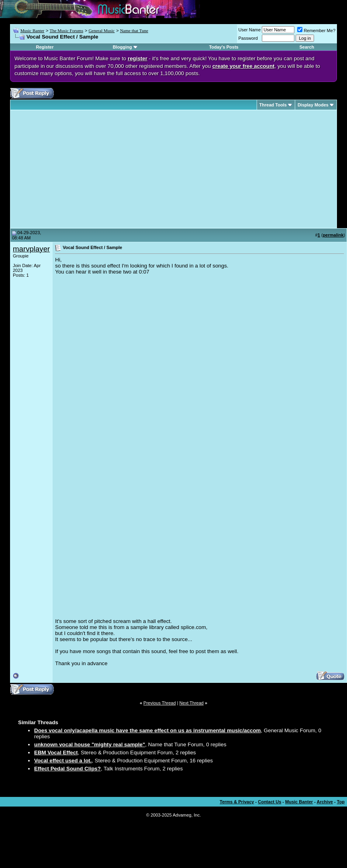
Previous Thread (160, 703)
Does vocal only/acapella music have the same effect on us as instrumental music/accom (147, 730)
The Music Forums (66, 31)
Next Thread (192, 703)
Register (45, 47)
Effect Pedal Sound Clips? (67, 769)
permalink (333, 235)
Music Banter (33, 31)
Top (341, 802)
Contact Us (269, 802)
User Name (250, 30)
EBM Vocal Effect (56, 753)
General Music (101, 31)
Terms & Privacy (237, 802)
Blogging (122, 47)
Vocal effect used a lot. (63, 761)
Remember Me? (316, 31)
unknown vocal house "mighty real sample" (90, 744)
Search (307, 47)
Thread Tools (273, 105)
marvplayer (31, 249)
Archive (325, 802)
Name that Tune (134, 31)
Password (248, 38)
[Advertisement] (80, 169)
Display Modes (313, 105)
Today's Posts (224, 47)
